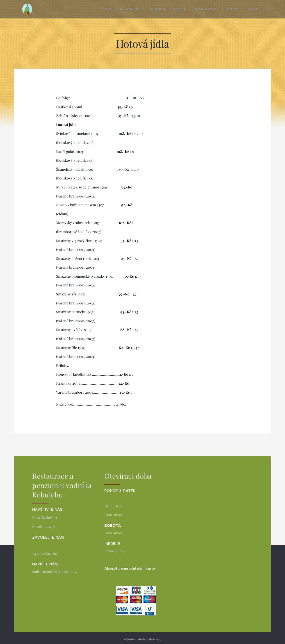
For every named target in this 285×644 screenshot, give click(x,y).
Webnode (155, 639)
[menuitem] (124, 9)
